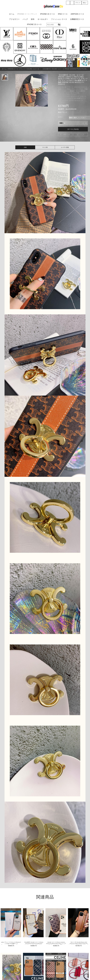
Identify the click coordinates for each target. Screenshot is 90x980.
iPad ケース (63, 14)
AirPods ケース (77, 14)
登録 (68, 3)
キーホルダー (43, 19)
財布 (33, 19)
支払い (85, 3)
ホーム (12, 14)
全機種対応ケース (77, 19)
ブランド (78, 3)
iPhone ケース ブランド (27, 14)
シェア (81, 135)
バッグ (25, 19)
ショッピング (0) (72, 3)
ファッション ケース (59, 19)
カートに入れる (73, 129)
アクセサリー (14, 19)
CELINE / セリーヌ (75, 112)
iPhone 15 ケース (47, 14)
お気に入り (65, 135)
